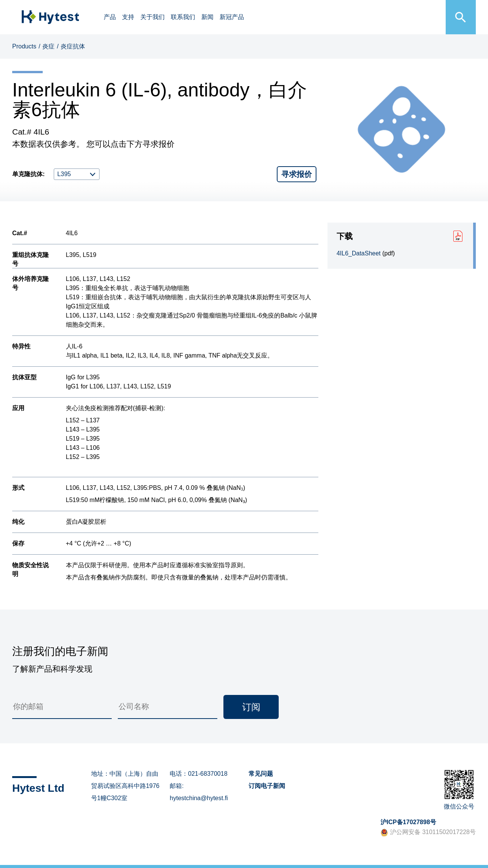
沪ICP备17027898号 (408, 822)
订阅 (251, 707)
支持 (128, 17)
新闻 (207, 17)
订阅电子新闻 (267, 786)
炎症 (48, 46)
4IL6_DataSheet (359, 253)
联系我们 (183, 17)
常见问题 (261, 774)
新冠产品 (232, 17)
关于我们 (152, 17)
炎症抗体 (73, 46)
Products (24, 46)
